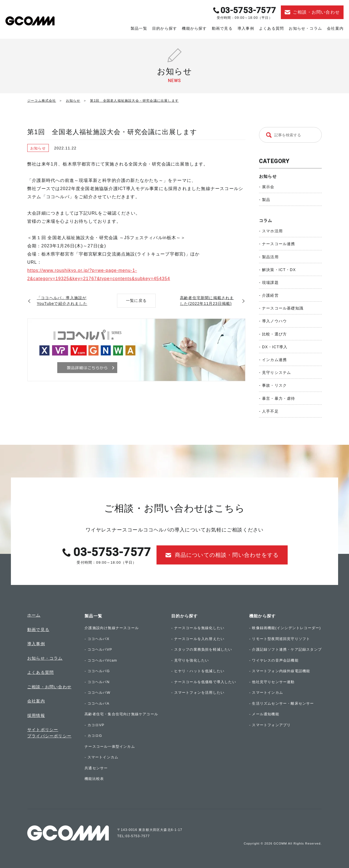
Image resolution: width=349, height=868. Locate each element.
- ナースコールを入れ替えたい (198, 639)
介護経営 (270, 295)
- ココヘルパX (97, 639)
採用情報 (36, 715)
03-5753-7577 (248, 10)
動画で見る (222, 28)
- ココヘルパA (97, 703)
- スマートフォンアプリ (270, 725)
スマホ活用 (272, 231)
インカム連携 (274, 360)
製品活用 (270, 257)
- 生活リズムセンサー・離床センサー (282, 703)
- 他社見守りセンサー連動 (272, 682)
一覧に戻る (136, 301)
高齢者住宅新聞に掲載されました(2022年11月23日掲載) (207, 301)
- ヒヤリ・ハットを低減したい (198, 671)
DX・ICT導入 (275, 347)
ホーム (34, 615)
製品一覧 (139, 28)
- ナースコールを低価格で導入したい (204, 682)
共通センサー (96, 768)
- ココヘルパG (97, 671)
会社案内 (335, 28)
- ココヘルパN (97, 682)
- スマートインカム (101, 757)
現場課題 (270, 283)
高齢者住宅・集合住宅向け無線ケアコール (121, 714)
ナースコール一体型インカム (110, 747)
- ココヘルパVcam (101, 660)
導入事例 (246, 28)
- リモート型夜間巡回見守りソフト (280, 639)
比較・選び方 (274, 334)
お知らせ (268, 176)
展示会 (268, 187)
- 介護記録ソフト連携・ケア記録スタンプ (285, 649)
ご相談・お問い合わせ (49, 687)
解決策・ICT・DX (279, 270)
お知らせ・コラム (305, 28)
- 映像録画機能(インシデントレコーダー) (285, 628)
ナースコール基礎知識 (283, 308)
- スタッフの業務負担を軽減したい (202, 649)
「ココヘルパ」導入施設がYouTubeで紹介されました (62, 301)
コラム (266, 220)
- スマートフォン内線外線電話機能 (280, 671)
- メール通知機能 (264, 714)
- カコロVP (94, 725)
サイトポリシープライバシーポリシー (49, 733)
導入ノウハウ (274, 321)
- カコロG (93, 736)
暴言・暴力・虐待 (279, 398)
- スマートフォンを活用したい (198, 693)
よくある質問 (271, 28)
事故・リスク (274, 385)
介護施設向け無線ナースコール (112, 628)
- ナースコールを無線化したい (198, 628)
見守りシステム (276, 373)
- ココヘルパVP (98, 649)
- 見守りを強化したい (190, 660)
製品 (266, 200)
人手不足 (270, 411)
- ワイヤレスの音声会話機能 (274, 660)
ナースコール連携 (279, 244)
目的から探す (165, 28)
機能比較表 (94, 779)
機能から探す (194, 28)
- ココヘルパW (97, 693)
